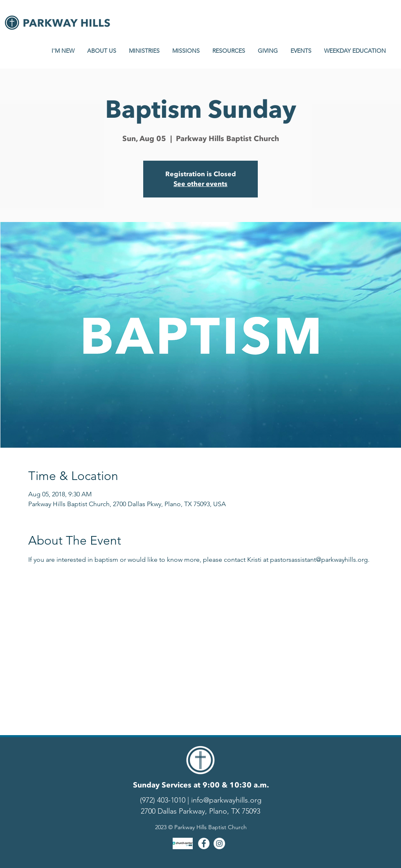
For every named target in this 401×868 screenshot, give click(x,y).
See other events (200, 184)
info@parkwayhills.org (226, 800)
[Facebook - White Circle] (204, 843)
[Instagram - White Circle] (219, 843)
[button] (63, 51)
